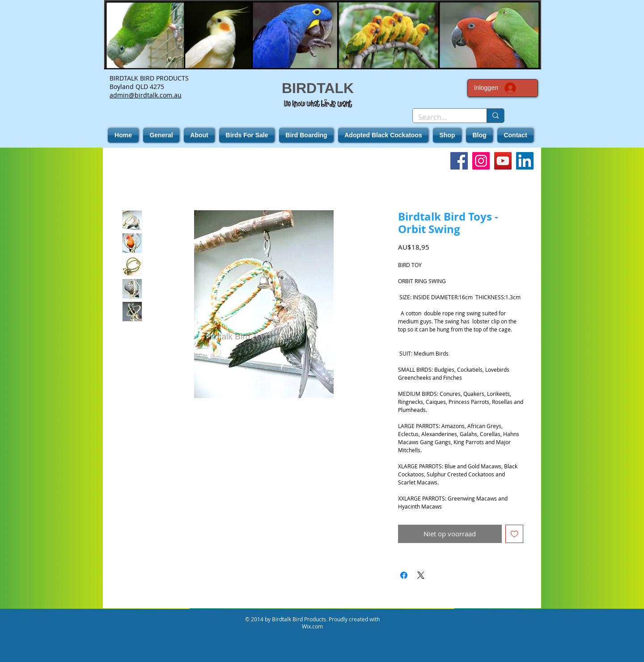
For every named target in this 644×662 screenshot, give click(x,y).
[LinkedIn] (525, 161)
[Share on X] (421, 575)
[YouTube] (503, 161)
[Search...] (443, 117)
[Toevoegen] (515, 534)
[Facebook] (459, 161)
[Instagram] (481, 161)
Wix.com (312, 626)
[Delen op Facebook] (404, 575)
